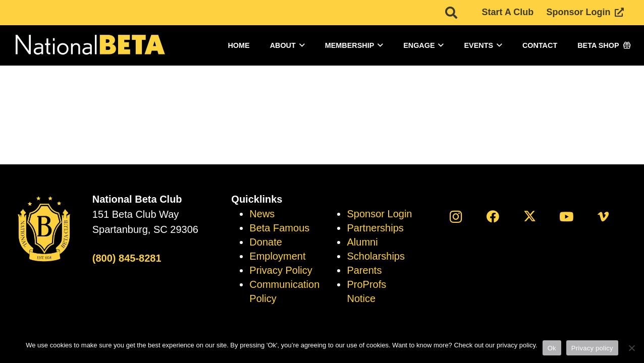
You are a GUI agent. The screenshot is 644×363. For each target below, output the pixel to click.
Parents (364, 270)
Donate (266, 242)
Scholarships (376, 256)
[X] (530, 217)
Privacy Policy (281, 270)
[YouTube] (567, 217)
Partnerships (375, 228)
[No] (631, 348)
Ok (552, 348)
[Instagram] (456, 217)
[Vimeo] (603, 217)
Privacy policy (592, 348)
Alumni (362, 242)
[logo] (89, 46)
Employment (277, 256)
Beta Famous (279, 228)
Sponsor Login (379, 214)
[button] (300, 45)
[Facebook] (493, 217)
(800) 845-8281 (127, 258)
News (262, 214)
